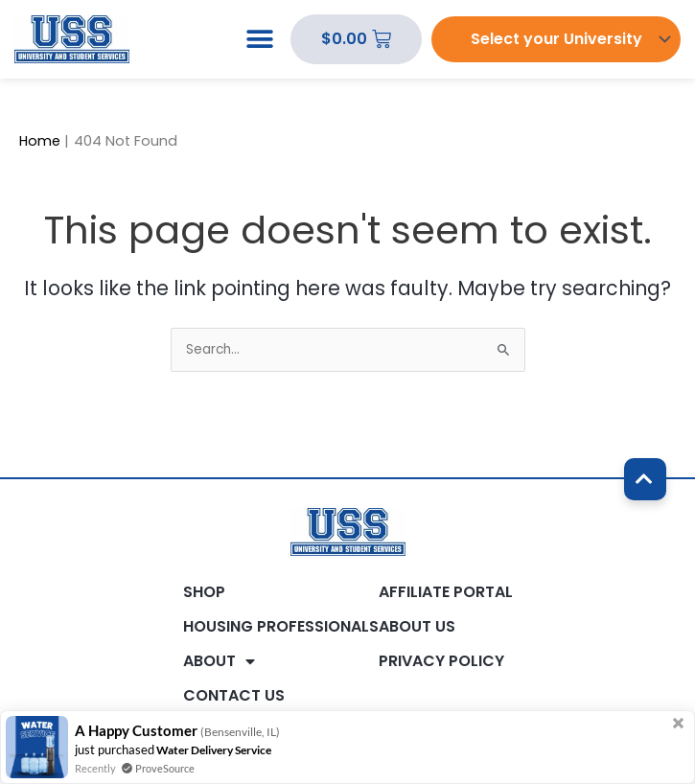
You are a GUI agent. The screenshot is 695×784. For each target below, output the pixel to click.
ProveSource (165, 768)
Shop (204, 592)
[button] (259, 40)
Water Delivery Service (214, 750)
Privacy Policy (441, 661)
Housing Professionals (281, 627)
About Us (417, 627)
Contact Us (234, 696)
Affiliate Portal (446, 592)
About (219, 661)
